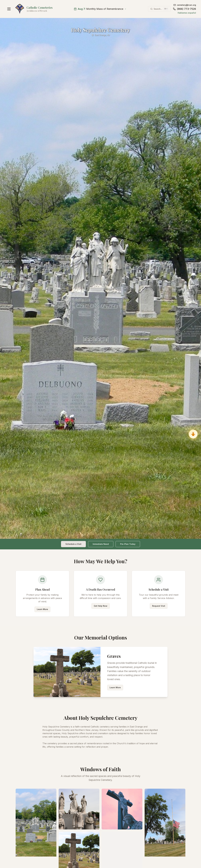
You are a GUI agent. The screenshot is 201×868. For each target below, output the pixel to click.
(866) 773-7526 (184, 9)
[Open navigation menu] (9, 9)
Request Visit (159, 606)
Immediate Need (101, 544)
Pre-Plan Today (128, 544)
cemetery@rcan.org (185, 5)
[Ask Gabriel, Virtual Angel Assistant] (193, 434)
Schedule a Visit (73, 544)
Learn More (42, 609)
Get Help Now (101, 606)
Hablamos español (187, 13)
